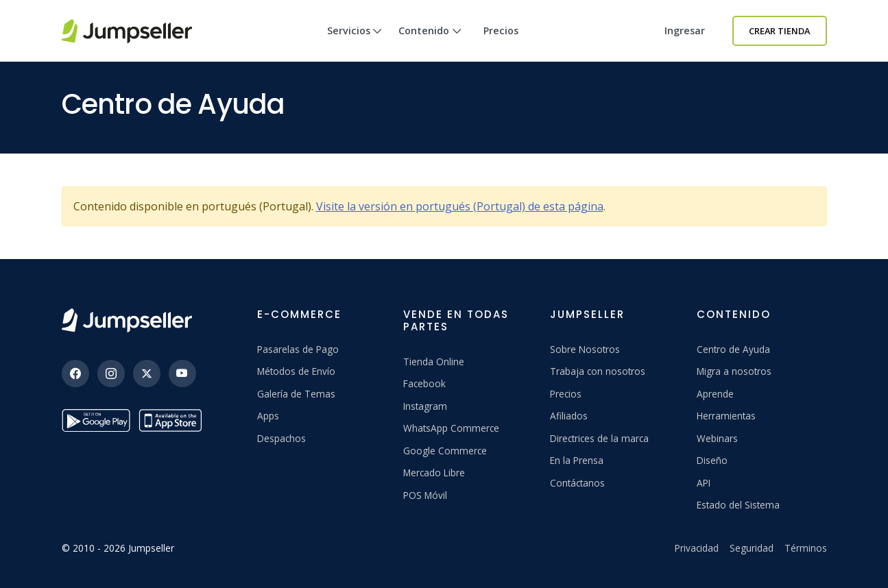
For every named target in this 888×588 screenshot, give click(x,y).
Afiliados (569, 416)
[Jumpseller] (127, 320)
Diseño (712, 460)
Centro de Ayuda (733, 349)
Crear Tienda (779, 31)
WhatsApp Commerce (451, 428)
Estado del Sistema (738, 505)
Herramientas (726, 416)
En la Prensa (577, 460)
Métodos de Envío (296, 371)
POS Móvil (425, 495)
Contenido (430, 43)
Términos (806, 548)
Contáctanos (577, 483)
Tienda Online (434, 362)
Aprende (715, 394)
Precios (501, 30)
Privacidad (697, 548)
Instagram (425, 406)
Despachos (281, 438)
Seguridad (752, 548)
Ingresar (685, 30)
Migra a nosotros (734, 371)
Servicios (355, 43)
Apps (268, 416)
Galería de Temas (296, 394)
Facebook (424, 383)
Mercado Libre (434, 473)
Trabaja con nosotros (598, 371)
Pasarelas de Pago (298, 349)
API (704, 483)
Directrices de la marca (599, 438)
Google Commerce (445, 451)
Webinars (717, 438)
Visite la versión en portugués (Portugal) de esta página (460, 206)
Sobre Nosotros (585, 349)
